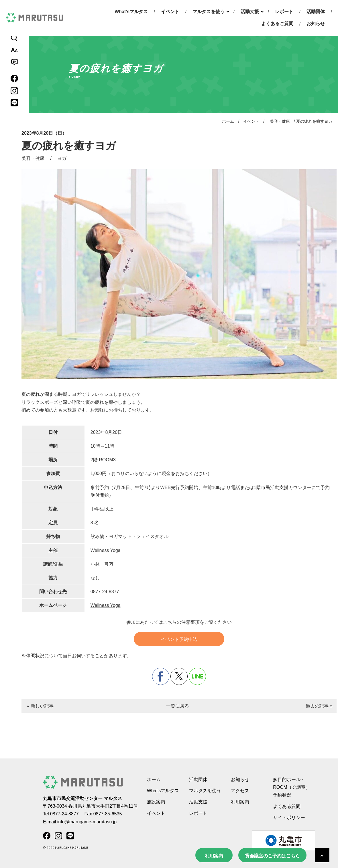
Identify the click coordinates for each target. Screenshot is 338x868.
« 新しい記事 (40, 706)
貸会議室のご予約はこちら (272, 856)
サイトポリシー (289, 818)
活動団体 (316, 12)
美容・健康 (280, 121)
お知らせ (316, 24)
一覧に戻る (178, 706)
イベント (170, 12)
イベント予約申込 (179, 639)
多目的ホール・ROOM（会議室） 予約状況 (292, 787)
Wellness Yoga (106, 605)
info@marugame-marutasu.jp (87, 822)
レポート (284, 12)
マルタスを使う (209, 12)
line (197, 676)
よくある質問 (287, 806)
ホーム (228, 121)
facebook (161, 676)
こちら (170, 622)
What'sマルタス (131, 12)
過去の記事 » (319, 706)
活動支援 (250, 12)
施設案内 (156, 802)
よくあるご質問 (277, 24)
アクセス (240, 791)
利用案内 (214, 856)
